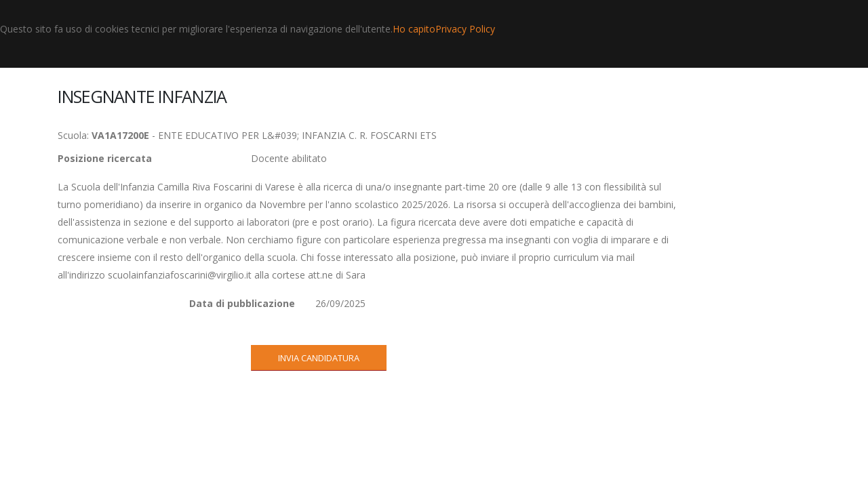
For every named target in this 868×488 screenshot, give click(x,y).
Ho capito (414, 29)
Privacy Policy (465, 29)
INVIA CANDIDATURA (319, 358)
